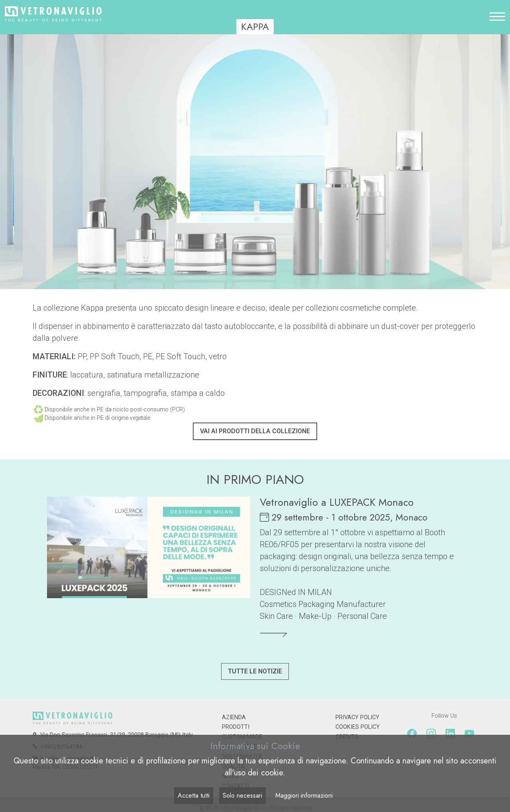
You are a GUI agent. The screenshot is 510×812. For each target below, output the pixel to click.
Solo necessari (242, 795)
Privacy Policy (357, 717)
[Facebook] (412, 734)
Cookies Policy (358, 727)
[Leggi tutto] (274, 635)
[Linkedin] (450, 734)
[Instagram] (431, 734)
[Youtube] (469, 734)
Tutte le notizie (255, 671)
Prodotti (236, 727)
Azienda (234, 717)
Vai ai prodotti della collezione (255, 431)
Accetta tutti (194, 795)
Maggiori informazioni (304, 795)
